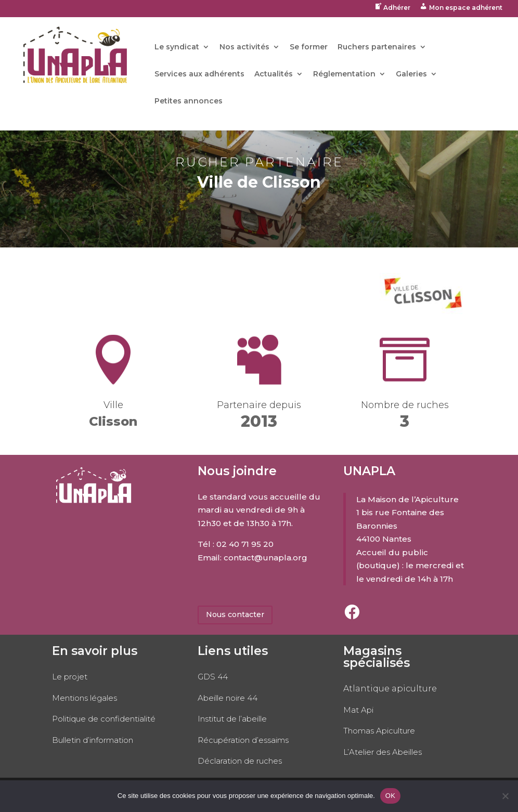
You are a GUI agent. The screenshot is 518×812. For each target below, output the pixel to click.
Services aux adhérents (199, 74)
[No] (505, 796)
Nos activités (244, 47)
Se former (309, 47)
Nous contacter (235, 614)
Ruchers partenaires (377, 47)
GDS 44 (213, 677)
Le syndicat (177, 47)
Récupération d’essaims (243, 740)
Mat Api (358, 710)
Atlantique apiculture (390, 689)
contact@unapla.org (266, 558)
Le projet (70, 677)
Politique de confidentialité (104, 719)
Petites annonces (189, 101)
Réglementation (344, 74)
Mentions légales (85, 698)
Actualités (274, 74)
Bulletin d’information (93, 740)
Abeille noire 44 (228, 698)
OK (390, 796)
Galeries (411, 74)
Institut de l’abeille (232, 719)
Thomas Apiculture (379, 731)
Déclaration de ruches (240, 761)
